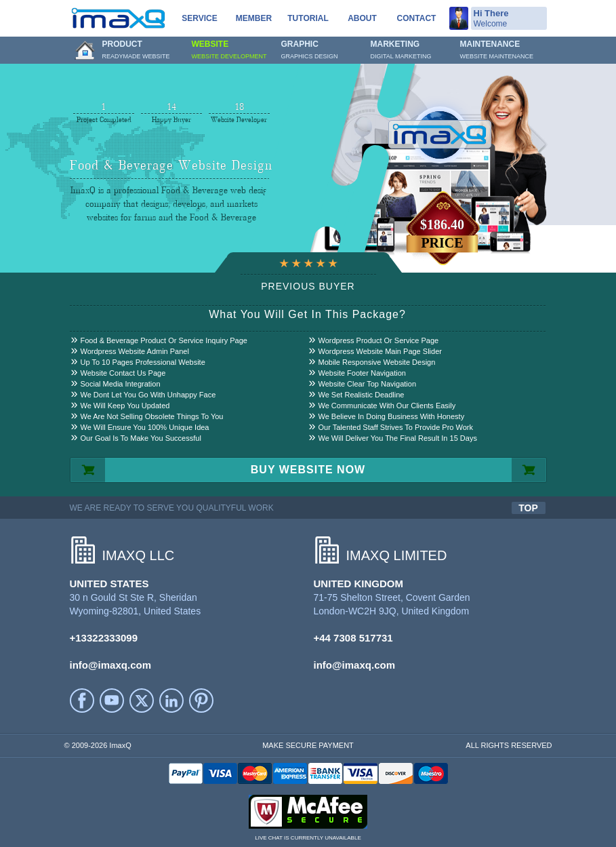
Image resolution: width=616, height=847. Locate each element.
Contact (417, 18)
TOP (528, 508)
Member (254, 18)
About (362, 18)
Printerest (201, 701)
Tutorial (308, 18)
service (199, 18)
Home (85, 50)
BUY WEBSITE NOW (308, 470)
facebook (82, 701)
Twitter (142, 701)
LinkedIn (171, 701)
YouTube (112, 701)
